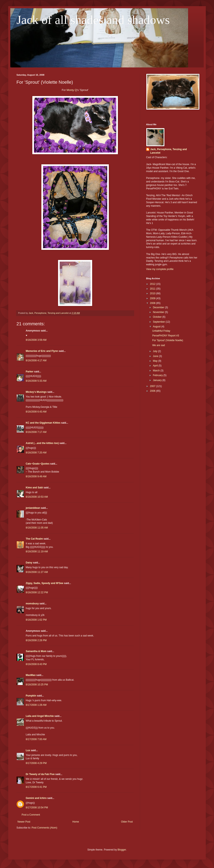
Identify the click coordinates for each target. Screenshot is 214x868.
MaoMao (31, 675)
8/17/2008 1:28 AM (36, 705)
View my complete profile (160, 269)
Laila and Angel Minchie (40, 716)
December (159, 307)
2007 (153, 386)
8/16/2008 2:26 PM (36, 640)
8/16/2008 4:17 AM (36, 360)
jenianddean (33, 508)
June (156, 356)
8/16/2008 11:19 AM (37, 552)
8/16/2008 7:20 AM (36, 453)
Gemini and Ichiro (36, 798)
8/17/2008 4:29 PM (36, 763)
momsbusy (32, 604)
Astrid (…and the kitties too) (42, 443)
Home (76, 822)
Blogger (122, 850)
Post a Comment (31, 815)
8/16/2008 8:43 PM (36, 664)
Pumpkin (31, 696)
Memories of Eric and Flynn (42, 351)
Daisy (29, 563)
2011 (153, 289)
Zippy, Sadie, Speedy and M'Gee (45, 583)
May (156, 361)
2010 (153, 293)
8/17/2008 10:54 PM (37, 808)
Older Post (127, 822)
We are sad (159, 345)
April (156, 366)
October (158, 317)
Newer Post (24, 822)
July (155, 351)
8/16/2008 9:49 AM (36, 476)
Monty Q (72, 90)
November (159, 312)
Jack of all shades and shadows (93, 20)
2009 (153, 298)
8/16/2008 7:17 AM (36, 432)
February (158, 375)
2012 (153, 284)
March (157, 371)
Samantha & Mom (36, 651)
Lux (28, 750)
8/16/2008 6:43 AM (36, 412)
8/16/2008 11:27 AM (37, 572)
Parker (30, 372)
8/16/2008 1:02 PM (36, 620)
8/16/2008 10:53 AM (37, 497)
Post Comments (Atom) (44, 828)
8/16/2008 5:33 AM (36, 381)
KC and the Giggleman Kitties (43, 423)
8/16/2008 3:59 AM (36, 340)
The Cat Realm (34, 539)
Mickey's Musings (36, 392)
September (159, 322)
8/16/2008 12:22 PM (37, 592)
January (158, 380)
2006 (153, 391)
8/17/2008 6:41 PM (36, 787)
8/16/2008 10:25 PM (37, 685)
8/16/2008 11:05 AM (37, 528)
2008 (153, 303)
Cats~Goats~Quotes (38, 464)
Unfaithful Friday (161, 331)
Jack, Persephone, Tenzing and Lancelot (169, 151)
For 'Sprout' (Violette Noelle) (168, 340)
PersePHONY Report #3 (166, 336)
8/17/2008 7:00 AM (36, 739)
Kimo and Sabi (34, 488)
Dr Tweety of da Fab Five (40, 774)
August (157, 327)
